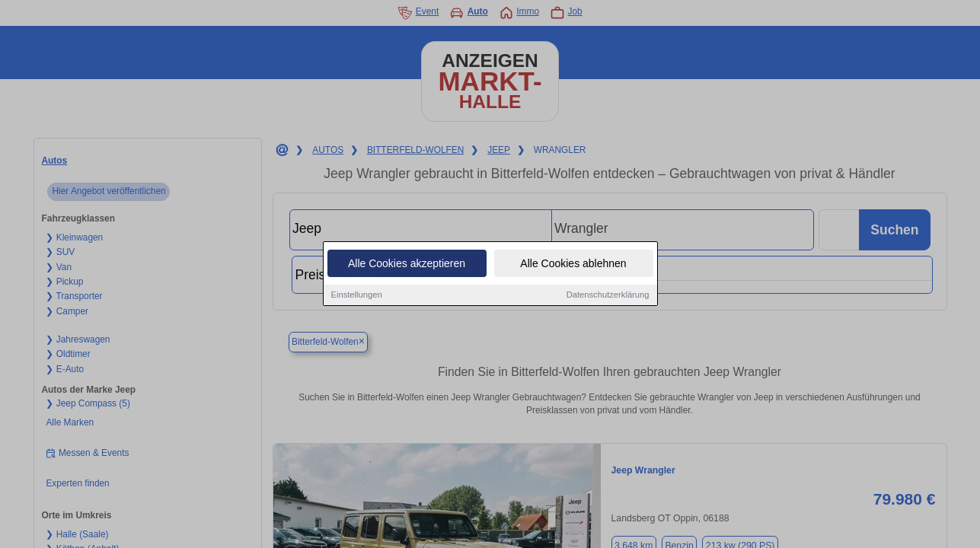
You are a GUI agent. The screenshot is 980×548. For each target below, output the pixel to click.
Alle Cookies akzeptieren (407, 264)
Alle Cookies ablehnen (573, 264)
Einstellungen (357, 295)
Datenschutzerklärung (608, 295)
